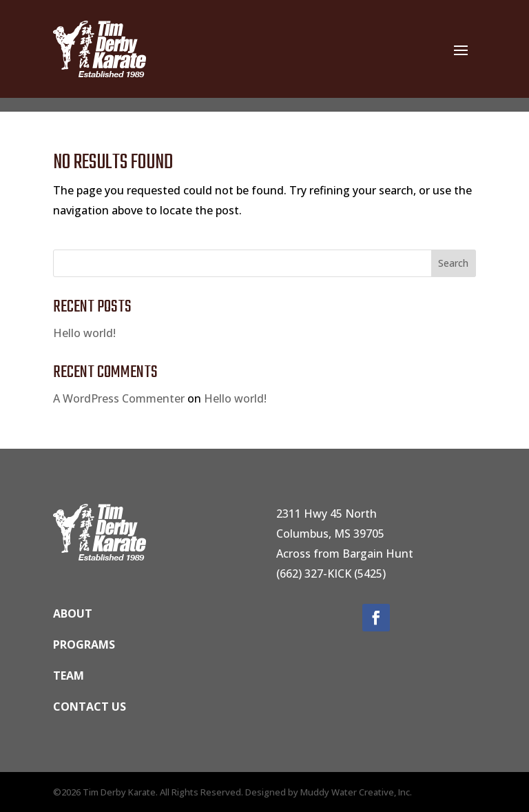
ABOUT (73, 613)
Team (69, 676)
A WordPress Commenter (119, 398)
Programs (84, 644)
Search (453, 263)
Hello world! (84, 333)
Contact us (90, 707)
